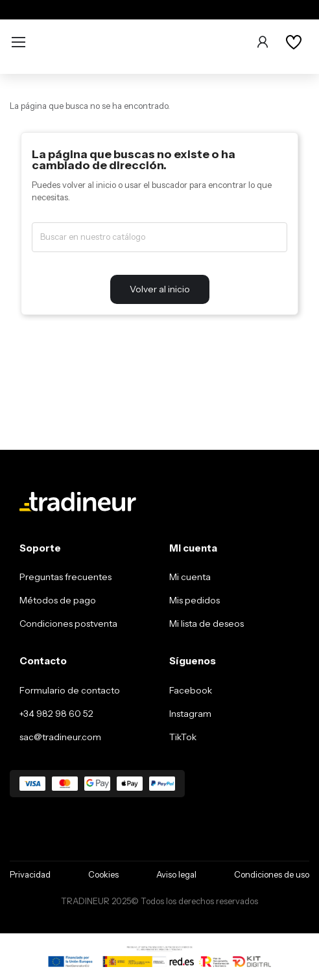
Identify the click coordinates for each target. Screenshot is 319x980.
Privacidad (30, 874)
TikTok (183, 737)
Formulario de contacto (70, 690)
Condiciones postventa (68, 624)
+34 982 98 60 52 (56, 714)
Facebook (191, 690)
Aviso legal (176, 874)
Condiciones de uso (272, 874)
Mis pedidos (195, 600)
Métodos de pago (58, 600)
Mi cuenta (190, 577)
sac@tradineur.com (60, 737)
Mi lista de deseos (207, 624)
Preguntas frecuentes (65, 577)
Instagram (190, 714)
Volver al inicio (160, 289)
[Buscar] (159, 237)
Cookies (103, 874)
